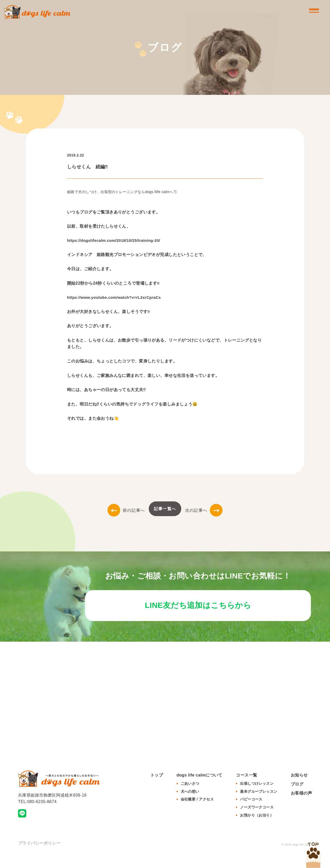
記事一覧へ (165, 509)
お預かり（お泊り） (257, 826)
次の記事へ (204, 510)
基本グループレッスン (259, 802)
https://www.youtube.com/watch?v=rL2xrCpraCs (114, 297)
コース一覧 (246, 786)
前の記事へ (126, 510)
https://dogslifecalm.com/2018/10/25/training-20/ (114, 240)
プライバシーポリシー (39, 854)
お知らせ (299, 786)
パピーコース (251, 810)
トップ (157, 786)
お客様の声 (301, 804)
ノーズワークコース (257, 818)
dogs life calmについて (200, 786)
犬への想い (190, 802)
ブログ (297, 795)
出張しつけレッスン (257, 794)
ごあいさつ (190, 794)
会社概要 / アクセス (197, 810)
